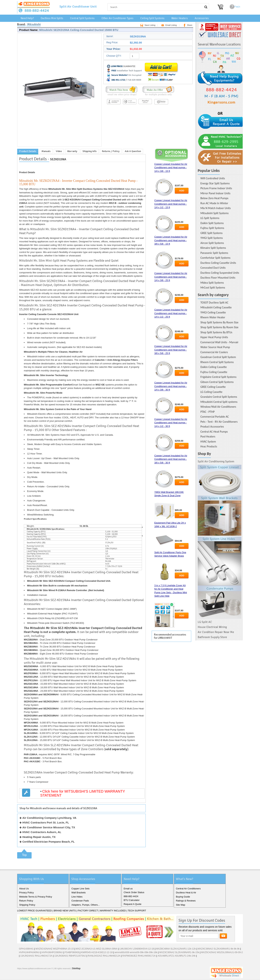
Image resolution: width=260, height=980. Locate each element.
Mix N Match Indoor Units (216, 208)
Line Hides (77, 897)
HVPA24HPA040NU (29, 952)
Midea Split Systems (212, 283)
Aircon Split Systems (212, 243)
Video (59, 151)
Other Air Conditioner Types (117, 18)
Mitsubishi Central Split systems (219, 402)
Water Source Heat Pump (215, 347)
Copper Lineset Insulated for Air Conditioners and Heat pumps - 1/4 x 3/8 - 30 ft (171, 386)
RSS (44, 976)
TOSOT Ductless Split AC (214, 303)
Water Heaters (180, 18)
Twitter (27, 976)
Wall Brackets (78, 893)
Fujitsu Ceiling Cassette (214, 372)
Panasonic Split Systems (214, 253)
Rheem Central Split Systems (217, 362)
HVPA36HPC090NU (52, 952)
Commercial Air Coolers (214, 352)
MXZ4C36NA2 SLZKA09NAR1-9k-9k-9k (219, 949)
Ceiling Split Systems (152, 18)
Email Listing (168, 25)
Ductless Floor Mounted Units (218, 278)
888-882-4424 (131, 896)
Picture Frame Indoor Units (216, 188)
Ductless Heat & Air (186, 893)
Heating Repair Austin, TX (39, 837)
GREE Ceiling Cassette (213, 387)
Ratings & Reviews (186, 901)
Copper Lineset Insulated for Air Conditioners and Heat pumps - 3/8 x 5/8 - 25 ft (171, 350)
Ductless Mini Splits (52, 18)
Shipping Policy (27, 905)
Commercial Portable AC (215, 417)
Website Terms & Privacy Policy (36, 897)
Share (187, 25)
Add (182, 191)
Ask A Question (133, 151)
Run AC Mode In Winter (214, 203)
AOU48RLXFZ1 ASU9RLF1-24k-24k (177, 956)
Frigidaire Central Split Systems (218, 377)
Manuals (46, 151)
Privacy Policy (26, 893)
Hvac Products (209, 446)
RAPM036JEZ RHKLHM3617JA (139, 956)
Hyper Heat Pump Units (214, 337)
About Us (24, 889)
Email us (128, 889)
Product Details (28, 151)
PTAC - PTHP (208, 412)
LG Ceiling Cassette (211, 392)
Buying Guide (183, 897)
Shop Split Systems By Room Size (219, 322)
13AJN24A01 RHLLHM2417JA (36, 956)
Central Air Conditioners (188, 889)
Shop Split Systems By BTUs (216, 332)
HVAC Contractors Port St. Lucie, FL (46, 822)
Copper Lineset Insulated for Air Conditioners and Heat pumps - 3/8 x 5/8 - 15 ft (171, 240)
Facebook (21, 976)
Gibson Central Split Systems (217, 382)
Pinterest (38, 976)
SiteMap (76, 968)
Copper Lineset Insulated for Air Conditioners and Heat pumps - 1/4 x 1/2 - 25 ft (171, 313)
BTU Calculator (132, 900)
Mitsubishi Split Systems (214, 213)
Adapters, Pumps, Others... (85, 905)
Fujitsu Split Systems (212, 228)
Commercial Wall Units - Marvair (219, 342)
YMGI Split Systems (212, 238)
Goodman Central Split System (218, 357)
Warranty (72, 151)
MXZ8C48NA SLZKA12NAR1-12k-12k (176, 949)
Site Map (180, 905)
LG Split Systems (210, 218)
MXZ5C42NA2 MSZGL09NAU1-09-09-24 (223, 952)
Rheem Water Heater (213, 317)
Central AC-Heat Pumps (214, 432)
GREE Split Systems (212, 233)
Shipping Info (90, 151)
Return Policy (26, 901)
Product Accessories (212, 427)
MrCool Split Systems (213, 288)
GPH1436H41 (26, 949)
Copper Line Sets (80, 889)
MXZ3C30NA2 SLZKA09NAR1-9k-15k (179, 952)
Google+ (32, 976)
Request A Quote (133, 904)
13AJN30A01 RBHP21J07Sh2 (70, 956)
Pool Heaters (208, 436)
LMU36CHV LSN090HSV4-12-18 (137, 949)
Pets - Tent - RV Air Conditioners (219, 422)
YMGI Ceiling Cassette (213, 312)
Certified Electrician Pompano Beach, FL (48, 842)
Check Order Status (134, 892)
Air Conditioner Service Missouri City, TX (49, 827)
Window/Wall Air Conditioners (218, 407)
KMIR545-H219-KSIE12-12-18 (97, 952)
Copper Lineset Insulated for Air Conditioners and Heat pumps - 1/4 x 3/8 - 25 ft (171, 277)
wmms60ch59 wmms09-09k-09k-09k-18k (136, 952)
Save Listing (147, 25)
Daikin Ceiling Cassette (214, 367)
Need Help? (27, 18)
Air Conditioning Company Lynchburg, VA (49, 818)
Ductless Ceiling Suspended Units (220, 273)
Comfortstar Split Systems (215, 258)
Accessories (202, 18)
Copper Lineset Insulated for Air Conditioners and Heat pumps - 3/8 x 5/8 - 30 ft (171, 459)
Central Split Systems (82, 18)
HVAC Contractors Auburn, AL (42, 832)
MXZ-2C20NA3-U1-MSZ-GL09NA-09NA (97, 949)
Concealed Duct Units (213, 268)
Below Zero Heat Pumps (214, 198)
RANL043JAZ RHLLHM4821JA (104, 956)
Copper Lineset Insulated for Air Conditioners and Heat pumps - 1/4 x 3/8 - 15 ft (171, 168)
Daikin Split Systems (212, 223)
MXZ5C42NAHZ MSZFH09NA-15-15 (55, 949)
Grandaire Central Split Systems (219, 397)
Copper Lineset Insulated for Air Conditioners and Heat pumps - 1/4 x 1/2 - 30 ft (171, 423)
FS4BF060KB (72, 952)
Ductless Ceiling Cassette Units (218, 263)
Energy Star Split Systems (215, 183)
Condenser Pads (80, 901)
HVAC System (208, 442)
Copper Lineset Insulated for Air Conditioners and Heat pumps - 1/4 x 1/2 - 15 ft (171, 204)
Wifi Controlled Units (213, 178)
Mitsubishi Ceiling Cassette (216, 307)
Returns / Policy (111, 151)
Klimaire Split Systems (213, 248)
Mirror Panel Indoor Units (215, 193)
